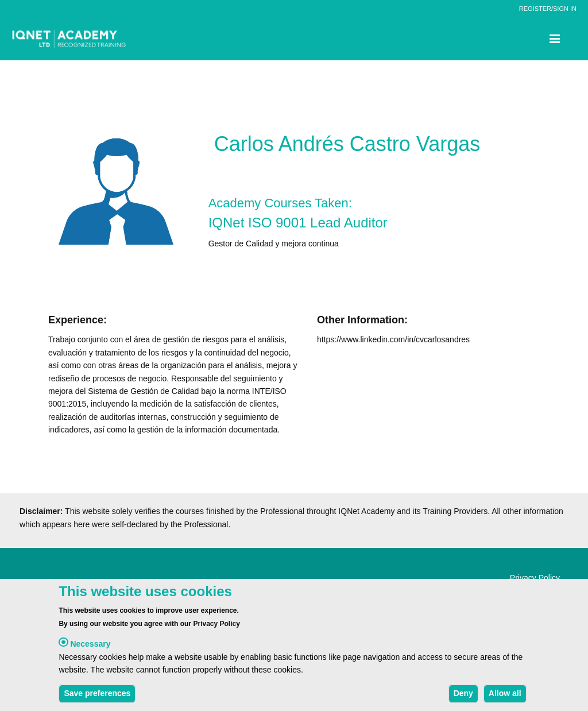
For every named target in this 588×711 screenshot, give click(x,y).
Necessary (90, 648)
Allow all (505, 698)
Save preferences (97, 698)
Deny (463, 698)
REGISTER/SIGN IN (548, 9)
